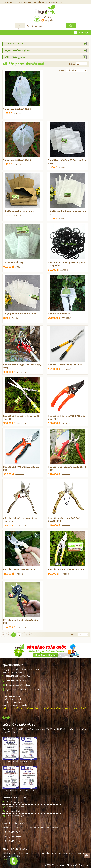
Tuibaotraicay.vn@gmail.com (48, 2)
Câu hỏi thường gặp (14, 802)
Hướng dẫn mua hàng (15, 807)
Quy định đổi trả (13, 811)
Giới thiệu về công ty (15, 816)
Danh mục (81, 32)
